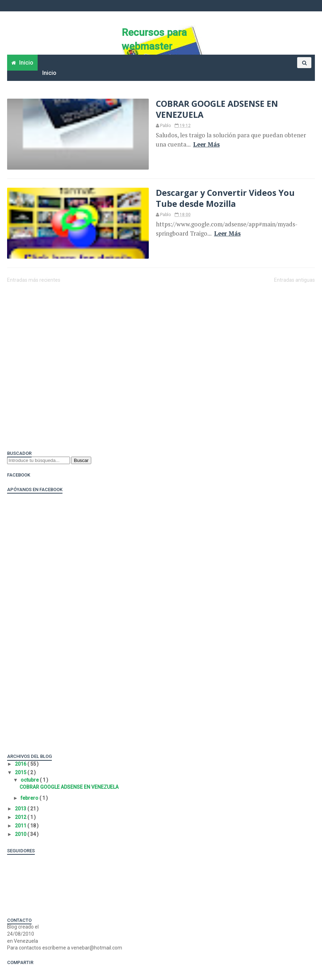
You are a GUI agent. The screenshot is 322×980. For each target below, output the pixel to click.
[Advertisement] (136, 307)
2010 (21, 834)
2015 (21, 772)
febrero (30, 798)
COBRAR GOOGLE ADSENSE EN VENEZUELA (217, 109)
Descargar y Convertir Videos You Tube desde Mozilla (225, 198)
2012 (21, 817)
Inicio (49, 73)
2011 (21, 826)
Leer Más (206, 144)
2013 (21, 809)
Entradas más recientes (34, 280)
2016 (21, 764)
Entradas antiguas (294, 280)
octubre (30, 780)
